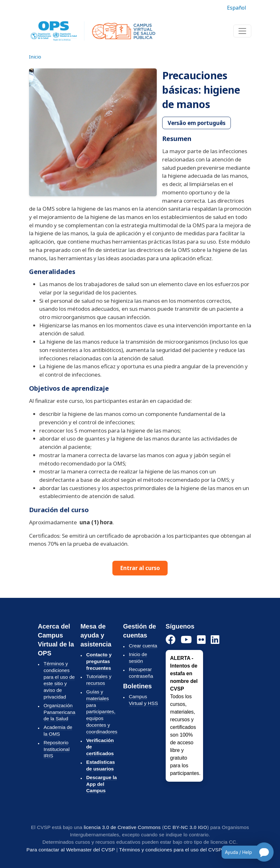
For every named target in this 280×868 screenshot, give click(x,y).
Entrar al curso (140, 568)
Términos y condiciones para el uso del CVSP (170, 850)
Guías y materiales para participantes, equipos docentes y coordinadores (102, 712)
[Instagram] (201, 640)
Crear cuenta (143, 646)
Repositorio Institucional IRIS (57, 749)
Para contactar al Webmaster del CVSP (71, 850)
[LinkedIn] (215, 640)
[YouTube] (186, 640)
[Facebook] (171, 640)
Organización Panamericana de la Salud (60, 712)
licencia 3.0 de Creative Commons (122, 827)
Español (237, 8)
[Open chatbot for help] (243, 852)
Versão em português (197, 123)
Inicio (35, 57)
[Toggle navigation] (242, 31)
